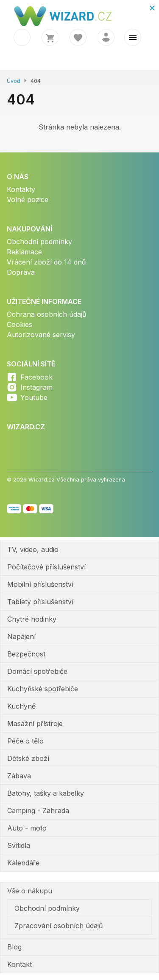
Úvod (14, 81)
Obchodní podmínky (39, 242)
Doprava (21, 272)
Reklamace (24, 252)
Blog (14, 947)
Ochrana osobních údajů (46, 314)
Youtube (34, 397)
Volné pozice (28, 200)
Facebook (36, 377)
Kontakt (20, 964)
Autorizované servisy (41, 335)
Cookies (20, 324)
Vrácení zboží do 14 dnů (46, 262)
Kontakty (21, 189)
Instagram (36, 387)
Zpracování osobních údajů (59, 926)
